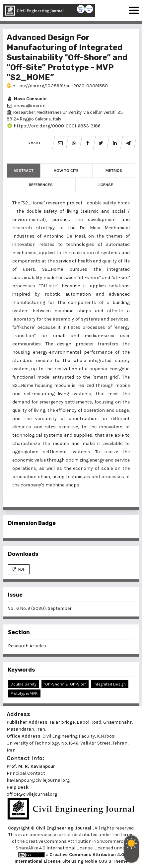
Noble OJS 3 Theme (106, 861)
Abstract (24, 171)
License (105, 185)
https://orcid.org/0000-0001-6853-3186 (54, 126)
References (41, 185)
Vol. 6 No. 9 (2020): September (40, 608)
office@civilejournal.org (32, 794)
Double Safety (24, 684)
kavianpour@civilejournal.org (38, 780)
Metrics (114, 171)
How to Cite (66, 171)
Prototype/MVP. (24, 693)
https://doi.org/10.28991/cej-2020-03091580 (57, 86)
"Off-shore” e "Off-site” (65, 684)
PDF (21, 569)
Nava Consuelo (27, 99)
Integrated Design (110, 684)
